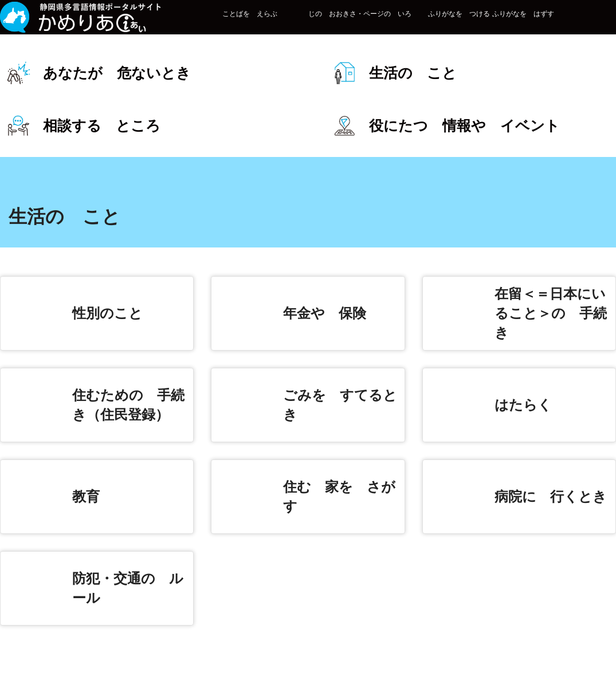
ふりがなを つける (424, 24)
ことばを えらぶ (215, 24)
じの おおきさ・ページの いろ (325, 24)
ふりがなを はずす (488, 24)
